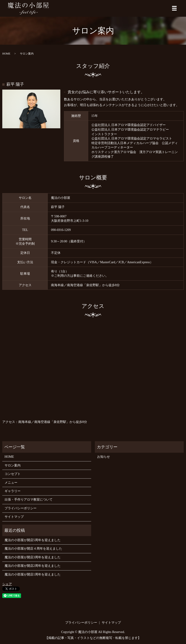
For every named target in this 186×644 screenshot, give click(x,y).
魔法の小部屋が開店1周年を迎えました (33, 574)
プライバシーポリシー (21, 508)
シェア (7, 584)
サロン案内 (13, 465)
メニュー (11, 483)
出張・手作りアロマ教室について (29, 500)
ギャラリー (13, 491)
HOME (6, 54)
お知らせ (104, 457)
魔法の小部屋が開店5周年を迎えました (33, 540)
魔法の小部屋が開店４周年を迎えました (33, 549)
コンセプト (13, 474)
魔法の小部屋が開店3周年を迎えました (33, 557)
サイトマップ (14, 517)
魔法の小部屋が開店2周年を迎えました (33, 566)
